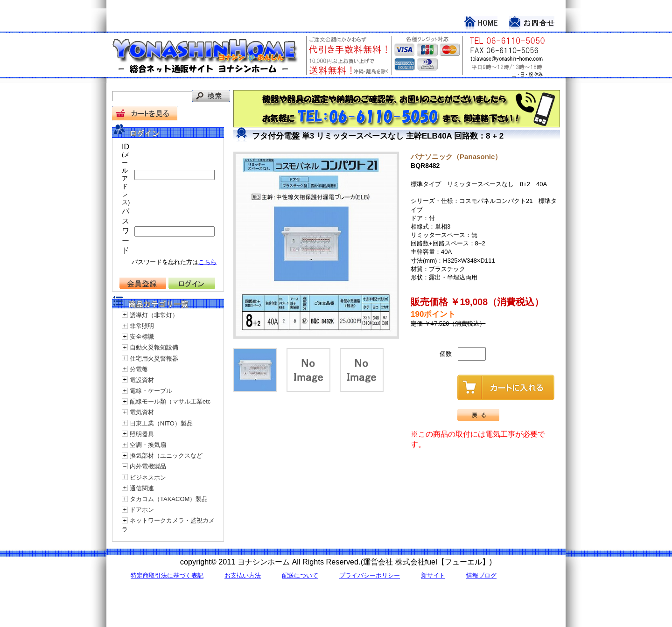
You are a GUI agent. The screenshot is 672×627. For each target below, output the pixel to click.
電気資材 (142, 412)
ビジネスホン (148, 477)
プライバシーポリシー (370, 575)
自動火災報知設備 (154, 347)
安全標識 (142, 337)
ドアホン (142, 510)
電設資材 (142, 380)
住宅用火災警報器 (154, 359)
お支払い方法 (243, 575)
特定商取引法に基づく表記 (167, 575)
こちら (207, 262)
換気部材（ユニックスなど (166, 456)
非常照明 (142, 326)
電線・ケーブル (151, 391)
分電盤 (139, 369)
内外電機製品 (148, 466)
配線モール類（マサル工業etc (170, 401)
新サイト (433, 575)
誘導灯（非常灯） (154, 315)
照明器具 (142, 434)
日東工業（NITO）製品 (161, 423)
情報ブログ (481, 575)
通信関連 (142, 488)
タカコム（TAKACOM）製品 (169, 499)
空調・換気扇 (148, 445)
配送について (300, 575)
